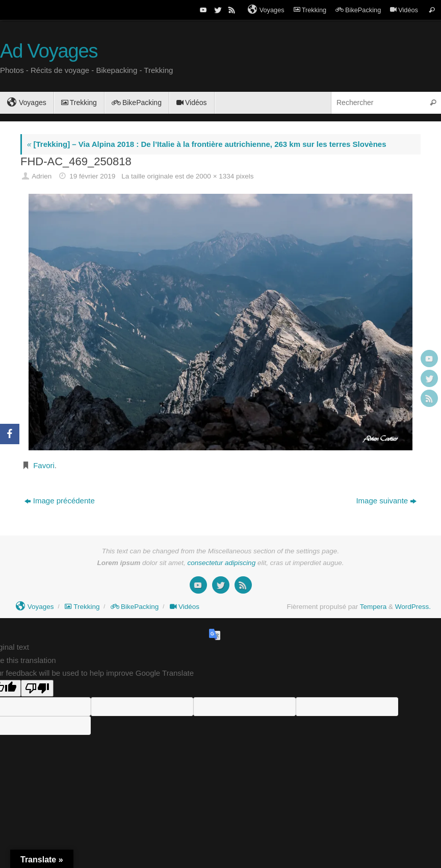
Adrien (42, 176)
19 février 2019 (92, 176)
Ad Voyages (49, 51)
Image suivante (386, 501)
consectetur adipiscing (222, 563)
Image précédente (60, 501)
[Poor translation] (37, 688)
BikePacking (358, 10)
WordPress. (413, 607)
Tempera (373, 607)
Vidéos (404, 10)
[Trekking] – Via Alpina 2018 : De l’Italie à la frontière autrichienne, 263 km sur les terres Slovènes (206, 144)
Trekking (310, 10)
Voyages (266, 10)
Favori (44, 465)
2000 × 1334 (215, 176)
